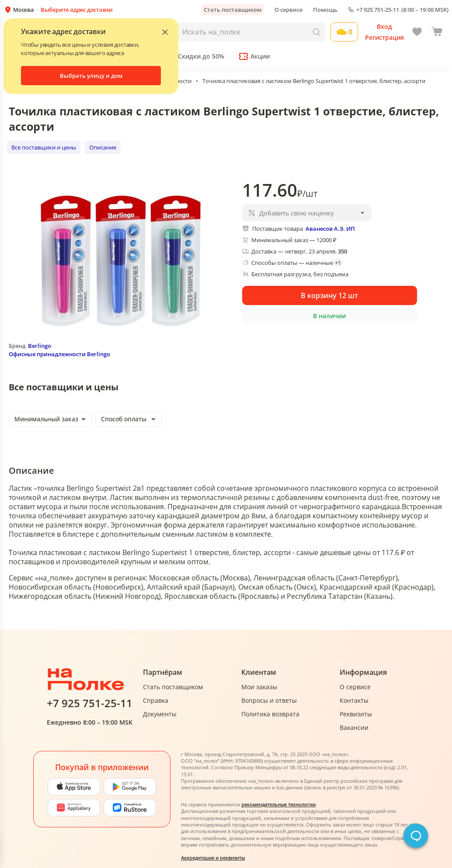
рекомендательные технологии (278, 804)
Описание (103, 147)
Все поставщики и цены (44, 147)
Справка (156, 700)
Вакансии (354, 727)
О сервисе (289, 10)
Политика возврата (270, 714)
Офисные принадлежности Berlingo (59, 354)
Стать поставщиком (233, 10)
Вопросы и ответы (269, 700)
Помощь (325, 10)
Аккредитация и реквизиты (213, 858)
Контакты (354, 700)
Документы (160, 714)
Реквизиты (356, 714)
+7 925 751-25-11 (378, 10)
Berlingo (40, 346)
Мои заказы (259, 687)
